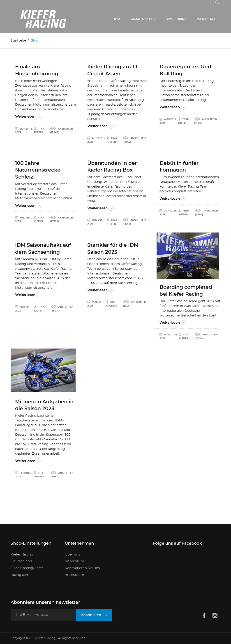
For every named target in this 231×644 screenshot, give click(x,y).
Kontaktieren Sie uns (82, 568)
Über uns (72, 554)
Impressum (74, 561)
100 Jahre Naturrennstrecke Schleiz (38, 170)
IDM (117, 19)
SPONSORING (176, 19)
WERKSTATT (206, 19)
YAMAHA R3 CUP (143, 19)
